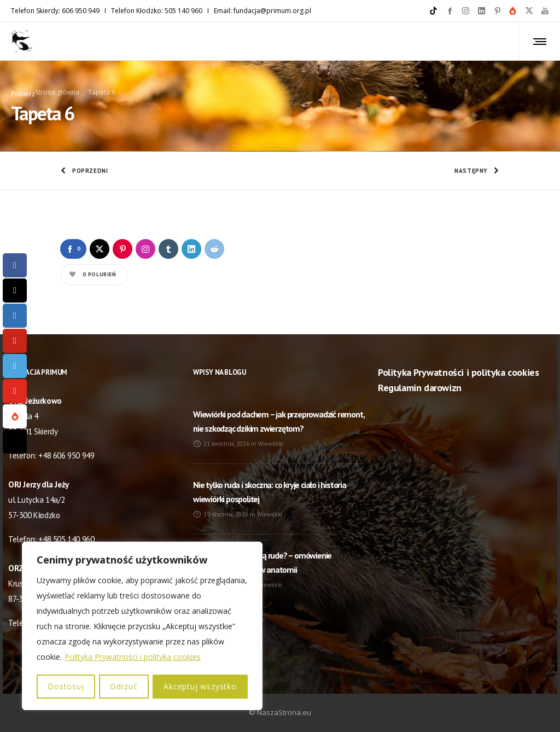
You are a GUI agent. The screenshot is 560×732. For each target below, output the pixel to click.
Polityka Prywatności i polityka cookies (133, 658)
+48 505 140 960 (66, 537)
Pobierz (23, 93)
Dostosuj (66, 686)
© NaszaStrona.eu (280, 710)
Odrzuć (124, 686)
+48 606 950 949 (66, 453)
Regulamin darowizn (420, 385)
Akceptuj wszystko (201, 686)
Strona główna (57, 91)
